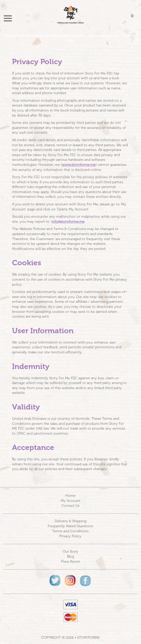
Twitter (55, 581)
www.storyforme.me (79, 165)
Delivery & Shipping (70, 521)
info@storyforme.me (68, 222)
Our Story (70, 552)
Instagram (70, 581)
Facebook (86, 581)
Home (70, 496)
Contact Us (70, 506)
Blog (70, 557)
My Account (70, 501)
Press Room (70, 562)
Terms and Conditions (70, 531)
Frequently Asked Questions (70, 526)
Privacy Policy (70, 536)
